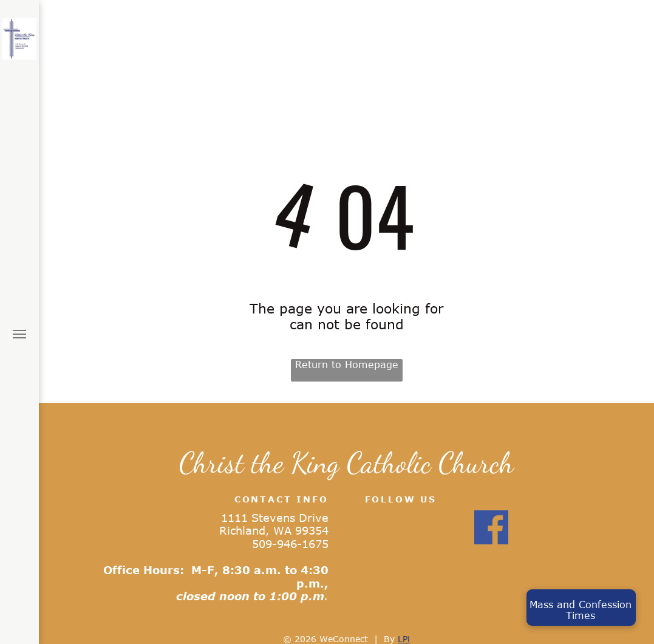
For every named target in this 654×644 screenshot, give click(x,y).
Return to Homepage (347, 365)
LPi (404, 639)
